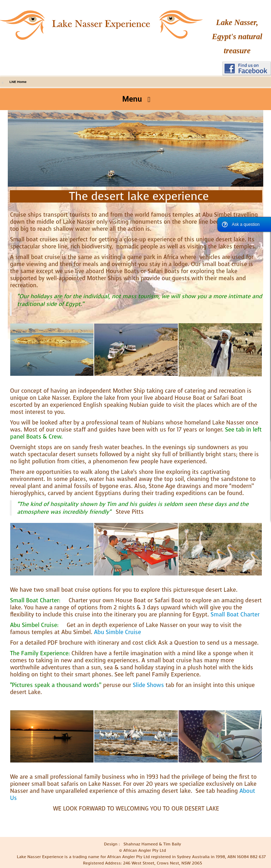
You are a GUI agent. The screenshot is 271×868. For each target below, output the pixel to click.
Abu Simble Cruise (117, 632)
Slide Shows (148, 685)
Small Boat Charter (235, 614)
